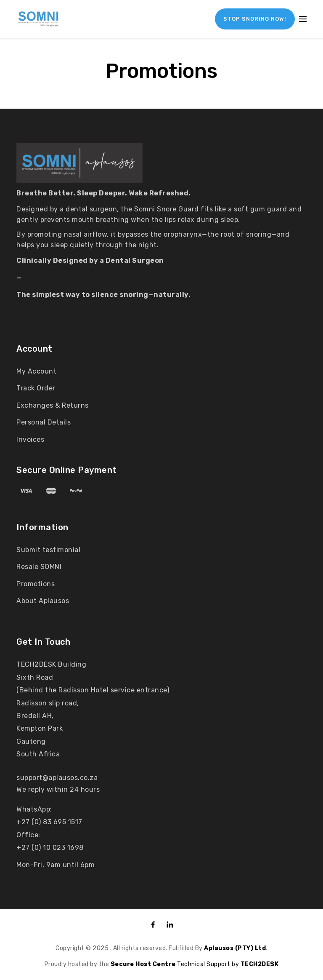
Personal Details (44, 422)
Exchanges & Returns (53, 405)
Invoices (30, 439)
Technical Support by (176, 964)
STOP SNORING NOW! (255, 19)
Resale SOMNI (39, 567)
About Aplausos (43, 601)
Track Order (36, 388)
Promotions (36, 584)
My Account (36, 371)
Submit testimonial (48, 550)
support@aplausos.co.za (57, 778)
